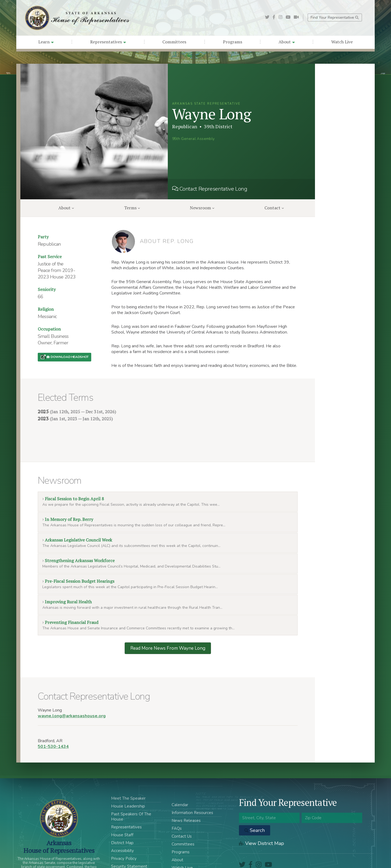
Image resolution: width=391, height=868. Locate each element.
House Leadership (128, 780)
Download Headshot (68, 357)
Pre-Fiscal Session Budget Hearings (78, 555)
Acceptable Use (126, 848)
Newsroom (202, 208)
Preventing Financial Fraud (70, 596)
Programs (233, 42)
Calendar (180, 779)
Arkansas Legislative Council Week (77, 514)
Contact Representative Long (210, 189)
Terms (132, 208)
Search (255, 804)
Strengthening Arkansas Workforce (78, 534)
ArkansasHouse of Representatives (59, 821)
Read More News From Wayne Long (168, 622)
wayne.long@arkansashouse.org (72, 690)
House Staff (122, 809)
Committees (174, 42)
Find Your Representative (335, 17)
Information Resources (192, 787)
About (287, 42)
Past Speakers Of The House (131, 791)
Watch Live (342, 42)
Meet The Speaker (128, 772)
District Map (122, 817)
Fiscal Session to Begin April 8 (73, 473)
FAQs (177, 802)
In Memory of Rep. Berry (68, 493)
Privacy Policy (124, 832)
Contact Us (182, 810)
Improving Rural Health (67, 576)
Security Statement (129, 840)
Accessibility (122, 825)
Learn (46, 42)
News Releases (186, 795)
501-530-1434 (53, 720)
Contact (274, 208)
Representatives (108, 42)
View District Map (261, 817)
